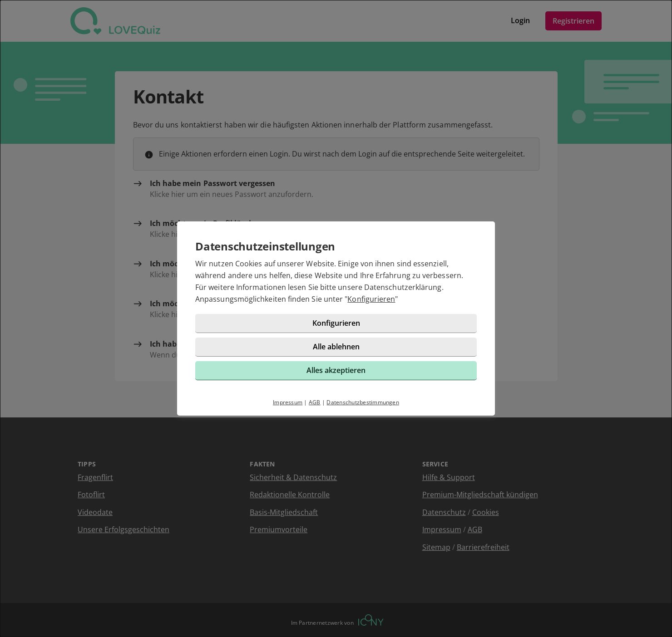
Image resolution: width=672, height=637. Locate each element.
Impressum (288, 402)
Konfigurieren (371, 299)
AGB (315, 402)
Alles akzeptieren (336, 370)
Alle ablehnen (336, 347)
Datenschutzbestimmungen (363, 402)
